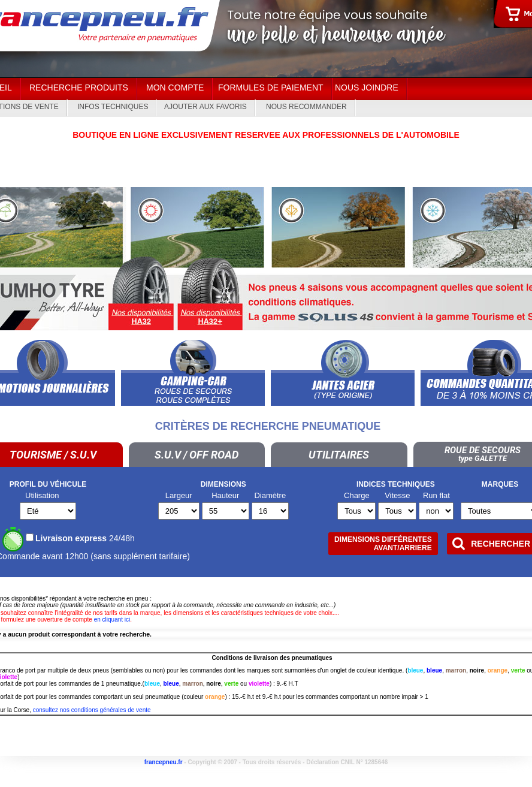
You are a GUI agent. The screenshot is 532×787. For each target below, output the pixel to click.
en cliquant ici (112, 619)
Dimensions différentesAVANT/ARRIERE (383, 544)
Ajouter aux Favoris (205, 107)
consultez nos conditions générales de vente (92, 710)
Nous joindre (367, 88)
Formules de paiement (271, 88)
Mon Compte (175, 88)
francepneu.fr (164, 762)
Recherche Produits (79, 88)
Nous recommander (306, 107)
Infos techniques (113, 107)
